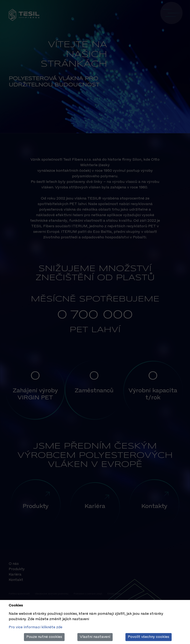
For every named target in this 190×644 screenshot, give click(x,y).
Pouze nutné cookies (44, 637)
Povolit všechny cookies (149, 637)
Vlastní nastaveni (95, 637)
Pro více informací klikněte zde (36, 627)
